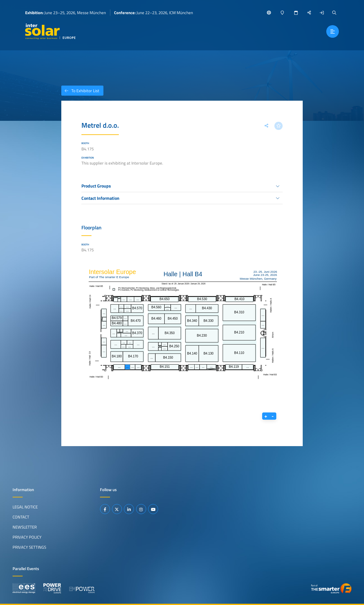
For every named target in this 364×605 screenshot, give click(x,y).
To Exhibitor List (80, 91)
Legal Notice (25, 507)
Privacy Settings (29, 547)
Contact (21, 517)
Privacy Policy (27, 537)
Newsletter (25, 527)
